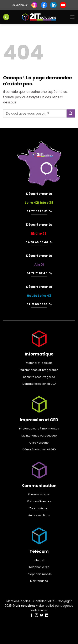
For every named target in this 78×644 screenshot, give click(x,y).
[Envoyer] (71, 113)
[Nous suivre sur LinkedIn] (47, 615)
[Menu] (72, 17)
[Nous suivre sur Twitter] (42, 615)
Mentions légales (18, 601)
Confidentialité (44, 601)
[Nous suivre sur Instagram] (36, 615)
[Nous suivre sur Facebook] (31, 615)
